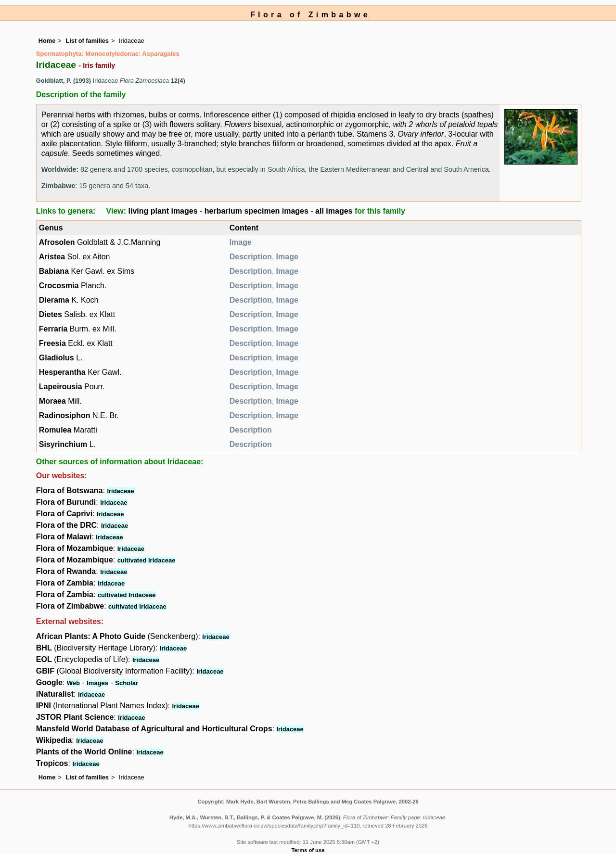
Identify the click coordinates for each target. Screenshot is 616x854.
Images (97, 683)
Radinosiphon (65, 415)
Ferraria (53, 329)
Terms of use (308, 850)
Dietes (51, 314)
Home (47, 41)
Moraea (52, 401)
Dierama (54, 300)
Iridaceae (120, 491)
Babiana (54, 271)
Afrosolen (57, 242)
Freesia (52, 343)
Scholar (127, 683)
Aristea (52, 257)
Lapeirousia (61, 387)
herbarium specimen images (257, 211)
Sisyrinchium (63, 444)
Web (73, 683)
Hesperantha (62, 372)
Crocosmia (59, 286)
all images (334, 211)
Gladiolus (57, 358)
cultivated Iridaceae (147, 560)
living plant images (163, 211)
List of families (87, 41)
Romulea (55, 430)
